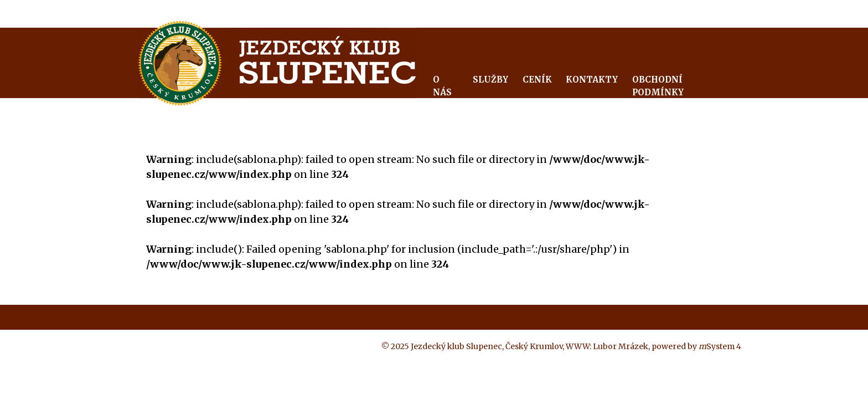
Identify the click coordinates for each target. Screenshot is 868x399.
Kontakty (592, 80)
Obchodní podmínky (658, 86)
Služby (490, 80)
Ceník (537, 80)
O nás (442, 86)
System (717, 346)
